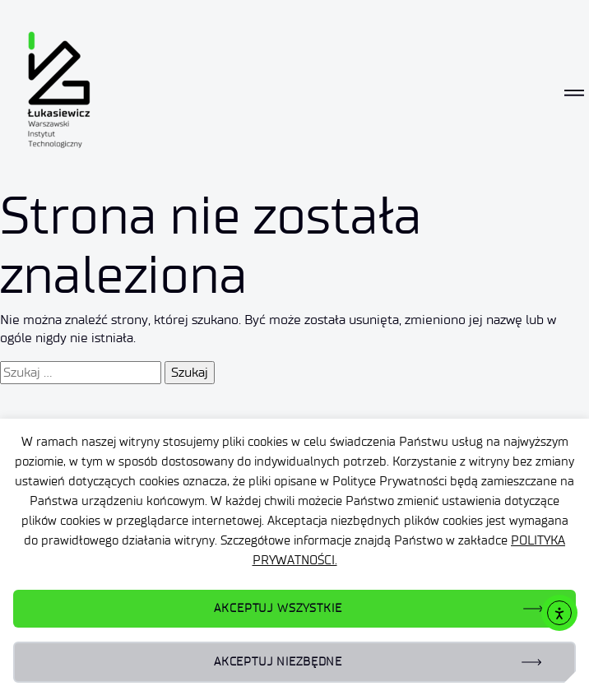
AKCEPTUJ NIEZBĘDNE (278, 662)
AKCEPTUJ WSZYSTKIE (278, 608)
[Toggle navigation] (574, 93)
